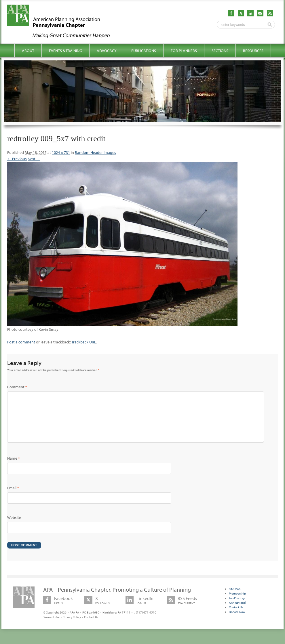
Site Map (235, 598)
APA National (238, 612)
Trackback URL (84, 342)
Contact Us (91, 626)
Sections (220, 51)
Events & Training (65, 51)
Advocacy (107, 51)
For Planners (184, 51)
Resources (253, 51)
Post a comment (21, 342)
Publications (144, 51)
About (28, 51)
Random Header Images (95, 152)
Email (13, 497)
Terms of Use (51, 626)
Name (14, 467)
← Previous (17, 159)
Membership (237, 603)
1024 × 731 (61, 152)
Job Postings (237, 607)
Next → (34, 159)
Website (14, 527)
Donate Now (237, 621)
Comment (17, 387)
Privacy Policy (72, 626)
